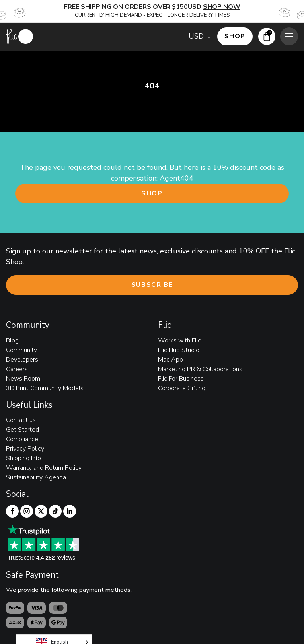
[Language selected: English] (54, 639)
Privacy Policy (25, 449)
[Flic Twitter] (41, 511)
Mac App (171, 360)
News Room (23, 379)
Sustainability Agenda (36, 477)
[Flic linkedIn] (70, 511)
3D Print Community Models (45, 388)
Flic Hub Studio (179, 350)
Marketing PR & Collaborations (200, 369)
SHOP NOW (222, 7)
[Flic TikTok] (55, 511)
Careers (17, 369)
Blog (12, 340)
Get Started (22, 430)
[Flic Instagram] (27, 511)
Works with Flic (179, 340)
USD (196, 36)
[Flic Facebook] (12, 511)
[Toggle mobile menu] (289, 36)
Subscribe (152, 285)
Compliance (22, 439)
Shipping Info (23, 458)
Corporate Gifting (182, 388)
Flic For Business (181, 379)
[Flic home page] (19, 36)
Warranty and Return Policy (44, 468)
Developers (22, 360)
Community (21, 350)
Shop (152, 193)
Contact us (21, 420)
